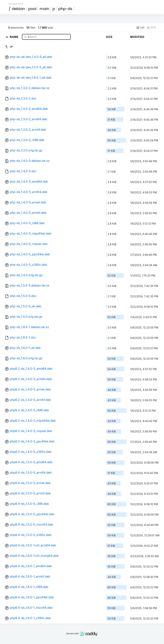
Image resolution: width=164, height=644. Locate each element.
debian (18, 9)
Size (109, 37)
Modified (137, 37)
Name (15, 37)
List (140, 27)
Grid (151, 27)
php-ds (65, 9)
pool (32, 9)
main (44, 9)
